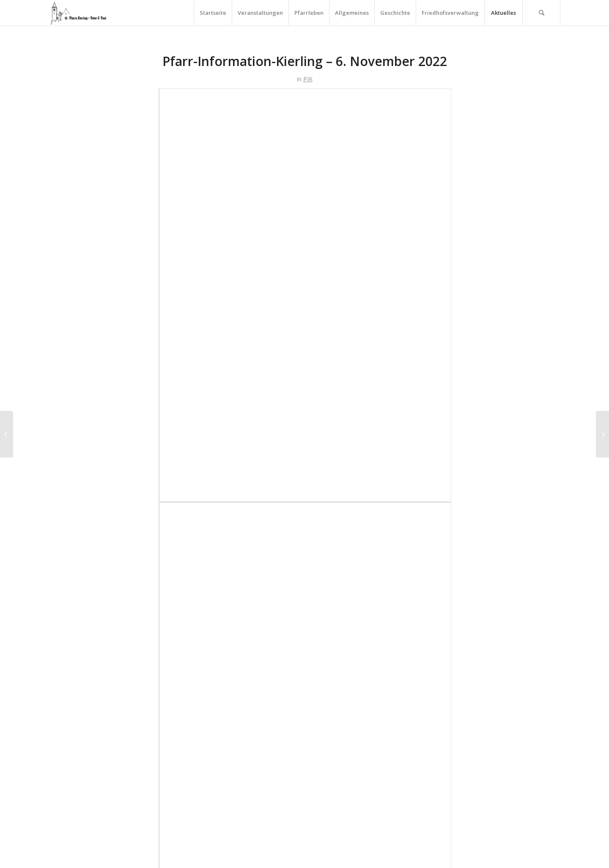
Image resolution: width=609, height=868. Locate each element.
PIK (308, 79)
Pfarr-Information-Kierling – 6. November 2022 (305, 61)
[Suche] (541, 13)
